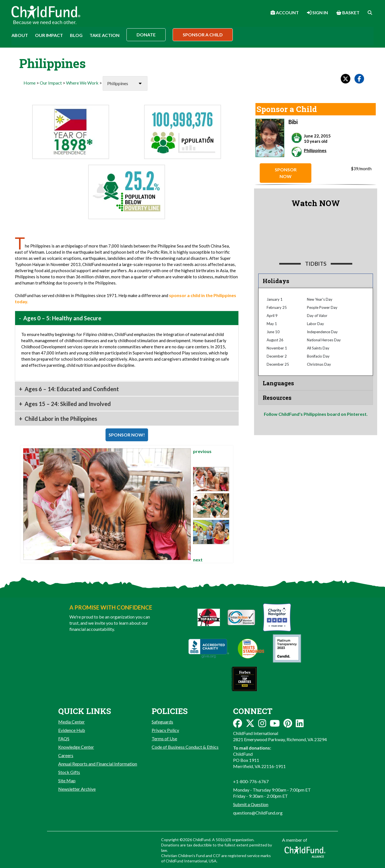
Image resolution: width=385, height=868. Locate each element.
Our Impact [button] (49, 35)
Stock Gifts (69, 772)
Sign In (317, 12)
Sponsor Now (286, 173)
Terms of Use (164, 739)
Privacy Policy (165, 730)
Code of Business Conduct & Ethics (185, 747)
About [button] (20, 35)
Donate (146, 35)
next (198, 560)
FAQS (64, 739)
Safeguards (162, 722)
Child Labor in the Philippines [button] (60, 419)
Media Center (71, 722)
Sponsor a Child (203, 35)
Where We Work (82, 83)
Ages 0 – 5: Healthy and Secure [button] (62, 318)
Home (30, 83)
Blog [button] (76, 35)
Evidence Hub (72, 730)
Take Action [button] (105, 35)
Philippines (315, 150)
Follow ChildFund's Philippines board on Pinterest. (316, 414)
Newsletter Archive (77, 789)
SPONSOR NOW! (127, 435)
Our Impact (51, 83)
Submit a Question (251, 804)
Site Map (67, 781)
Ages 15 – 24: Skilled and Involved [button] (67, 404)
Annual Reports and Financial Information (98, 764)
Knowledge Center (76, 747)
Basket (348, 12)
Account (285, 12)
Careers (66, 755)
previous (202, 451)
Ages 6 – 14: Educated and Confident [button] (71, 389)
